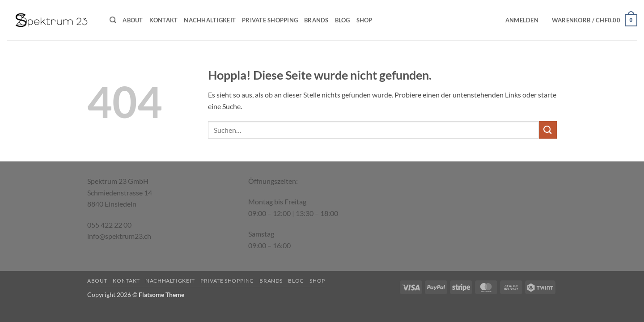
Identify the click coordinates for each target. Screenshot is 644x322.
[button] (522, 20)
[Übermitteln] (548, 130)
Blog (343, 20)
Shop (364, 20)
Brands (316, 20)
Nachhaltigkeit (210, 20)
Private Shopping (270, 20)
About (133, 20)
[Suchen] (113, 20)
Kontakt (164, 20)
